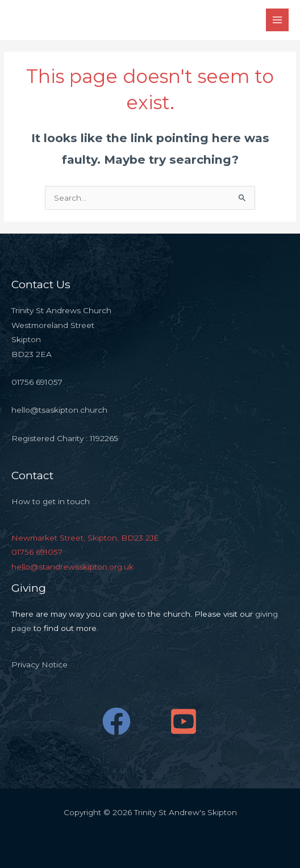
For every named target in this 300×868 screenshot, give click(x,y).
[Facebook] (116, 721)
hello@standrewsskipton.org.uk (72, 567)
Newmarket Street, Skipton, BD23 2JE (85, 538)
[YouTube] (184, 721)
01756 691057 (37, 552)
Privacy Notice (39, 665)
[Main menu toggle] (278, 20)
